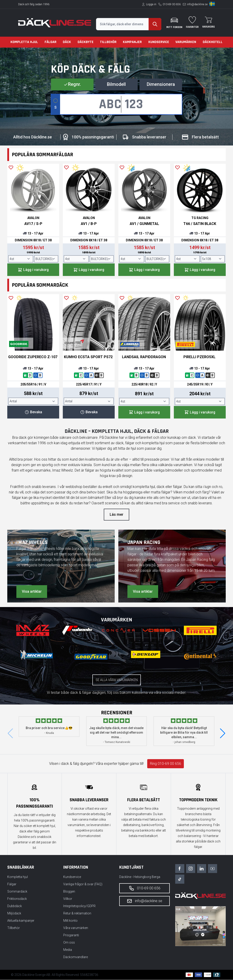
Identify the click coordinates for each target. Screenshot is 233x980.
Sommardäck (17, 892)
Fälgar (51, 42)
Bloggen (69, 892)
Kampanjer (132, 42)
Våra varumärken (76, 928)
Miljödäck (14, 914)
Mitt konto (70, 921)
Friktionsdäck (17, 899)
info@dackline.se (197, 4)
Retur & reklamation (77, 914)
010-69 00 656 (172, 4)
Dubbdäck (15, 906)
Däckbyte (86, 42)
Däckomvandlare (76, 957)
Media (68, 950)
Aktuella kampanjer (21, 921)
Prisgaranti (71, 935)
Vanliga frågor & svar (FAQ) (83, 884)
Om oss (69, 943)
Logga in (151, 4)
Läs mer (116, 515)
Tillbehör (108, 42)
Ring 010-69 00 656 (166, 764)
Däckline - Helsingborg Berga (140, 877)
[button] (223, 734)
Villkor (68, 899)
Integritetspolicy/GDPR (79, 906)
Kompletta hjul (24, 42)
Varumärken (186, 42)
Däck (67, 42)
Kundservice (159, 42)
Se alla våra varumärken (117, 680)
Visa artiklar (32, 592)
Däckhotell (213, 42)
